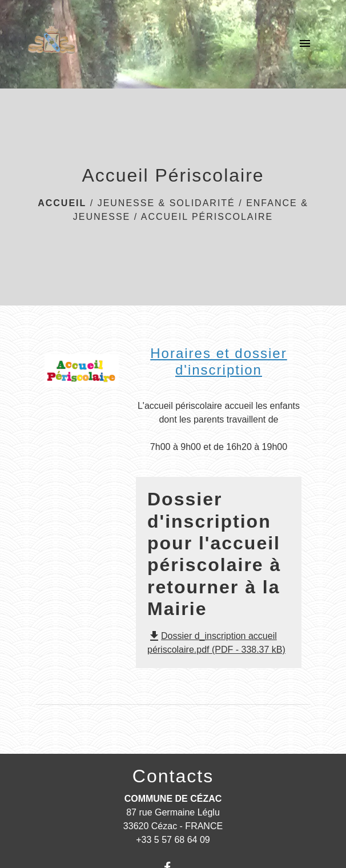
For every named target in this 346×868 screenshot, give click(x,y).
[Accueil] (51, 44)
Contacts (173, 776)
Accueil (62, 203)
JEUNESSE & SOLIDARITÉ (166, 203)
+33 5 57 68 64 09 (173, 840)
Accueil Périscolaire (207, 217)
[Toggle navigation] (305, 44)
